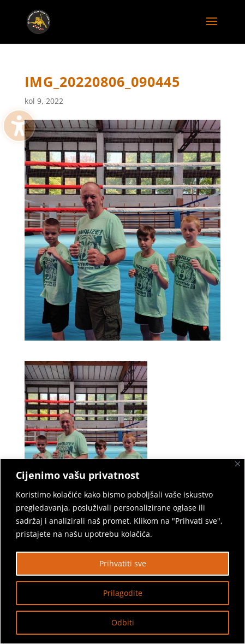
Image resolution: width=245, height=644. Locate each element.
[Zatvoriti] (238, 464)
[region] (122, 551)
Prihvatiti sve (123, 563)
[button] (212, 28)
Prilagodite (123, 593)
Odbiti (123, 622)
